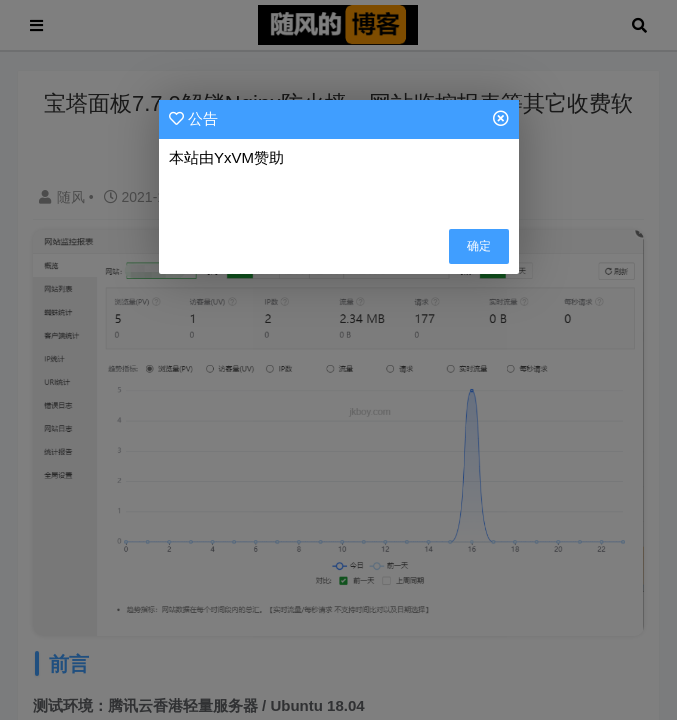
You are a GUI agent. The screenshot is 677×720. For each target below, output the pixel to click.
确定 (479, 246)
